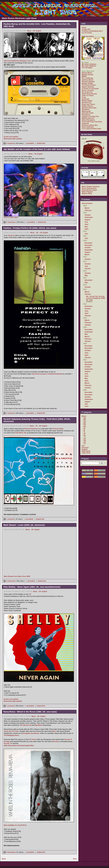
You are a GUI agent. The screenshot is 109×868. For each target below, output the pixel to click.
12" (30, 594)
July (86, 222)
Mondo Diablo (87, 101)
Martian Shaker (87, 83)
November (89, 245)
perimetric (86, 99)
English (39, 31)
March (87, 208)
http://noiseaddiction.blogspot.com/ (17, 61)
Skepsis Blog (87, 193)
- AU (84, 418)
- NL (84, 435)
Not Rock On (87, 102)
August (87, 220)
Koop (84, 97)
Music (29, 31)
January (88, 268)
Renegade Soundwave (31, 733)
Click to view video (11, 217)
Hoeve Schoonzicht (89, 188)
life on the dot (87, 92)
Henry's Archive (88, 90)
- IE (84, 428)
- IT (84, 432)
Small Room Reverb (89, 94)
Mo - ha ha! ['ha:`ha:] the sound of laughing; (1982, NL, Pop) (96, 298)
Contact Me (86, 29)
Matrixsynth (86, 111)
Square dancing (88, 87)
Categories (86, 412)
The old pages (87, 68)
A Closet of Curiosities (90, 89)
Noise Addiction (88, 127)
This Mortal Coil (25, 725)
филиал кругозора (89, 108)
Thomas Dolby (58, 429)
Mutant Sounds (87, 75)
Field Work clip (21, 433)
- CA (84, 421)
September (89, 217)
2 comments (10, 222)
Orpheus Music (87, 80)
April (86, 229)
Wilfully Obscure (88, 118)
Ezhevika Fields (88, 113)
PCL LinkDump (87, 78)
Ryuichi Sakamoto (31, 429)
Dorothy (56, 741)
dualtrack (85, 123)
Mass (54, 731)
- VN (84, 441)
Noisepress (86, 115)
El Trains (33, 739)
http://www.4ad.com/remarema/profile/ (19, 745)
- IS (84, 430)
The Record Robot (89, 85)
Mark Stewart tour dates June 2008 (17, 576)
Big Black (39, 725)
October (88, 215)
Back (4, 859)
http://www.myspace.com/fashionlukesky (47, 374)
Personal (85, 448)
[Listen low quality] (11, 137)
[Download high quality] (13, 139)
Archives (86, 199)
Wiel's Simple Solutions (91, 186)
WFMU (84, 76)
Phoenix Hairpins (88, 82)
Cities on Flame (88, 95)
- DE (84, 423)
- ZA (84, 442)
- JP (36, 426)
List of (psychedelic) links (91, 129)
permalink (30, 143)
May (86, 227)
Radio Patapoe (87, 192)
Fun (83, 446)
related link (41, 143)
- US (40, 233)
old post (11, 235)
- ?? (84, 444)
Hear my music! (88, 36)
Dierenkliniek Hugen (89, 190)
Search (85, 459)
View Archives (87, 203)
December (88, 243)
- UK (34, 31)
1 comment (9, 143)
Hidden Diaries (87, 106)
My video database (89, 66)
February (88, 210)
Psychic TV (8, 743)
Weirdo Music (87, 73)
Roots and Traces (88, 104)
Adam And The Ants (11, 731)
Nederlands (86, 451)
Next (75, 859)
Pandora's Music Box (90, 125)
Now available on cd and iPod (15, 825)
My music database (89, 64)
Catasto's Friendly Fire (90, 116)
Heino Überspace (88, 120)
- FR (84, 425)
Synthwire (86, 109)
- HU (84, 427)
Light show (86, 453)
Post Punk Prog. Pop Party (92, 122)
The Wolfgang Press (11, 735)
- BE (84, 420)
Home (84, 27)
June (87, 224)
